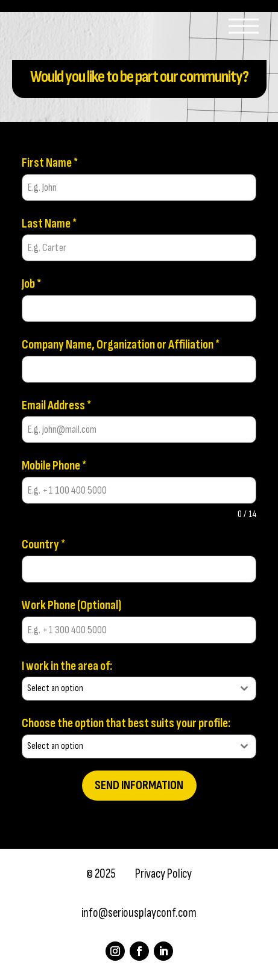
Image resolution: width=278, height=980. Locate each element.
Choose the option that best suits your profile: (126, 723)
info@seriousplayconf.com (139, 913)
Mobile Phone (54, 466)
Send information (139, 785)
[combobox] (139, 689)
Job (31, 284)
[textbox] (128, 689)
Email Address (56, 405)
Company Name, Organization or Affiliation (121, 345)
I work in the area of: (67, 666)
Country (43, 544)
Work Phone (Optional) (71, 605)
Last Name (49, 224)
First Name (50, 163)
